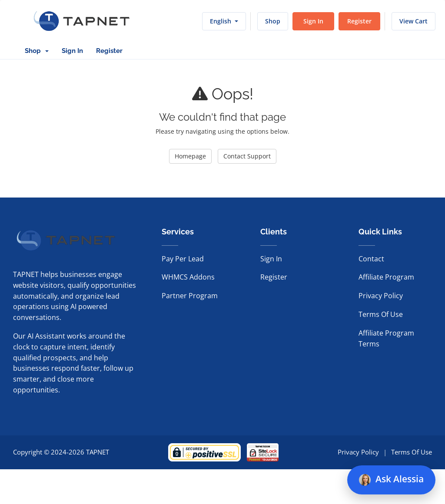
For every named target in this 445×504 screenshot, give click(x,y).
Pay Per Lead (183, 259)
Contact (371, 259)
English (224, 21)
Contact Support (247, 156)
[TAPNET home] (82, 21)
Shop (273, 21)
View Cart (413, 21)
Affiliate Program (386, 277)
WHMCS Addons (188, 277)
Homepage (190, 156)
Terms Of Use (381, 314)
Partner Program (190, 296)
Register (359, 21)
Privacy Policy (381, 296)
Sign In (313, 21)
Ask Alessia (391, 479)
